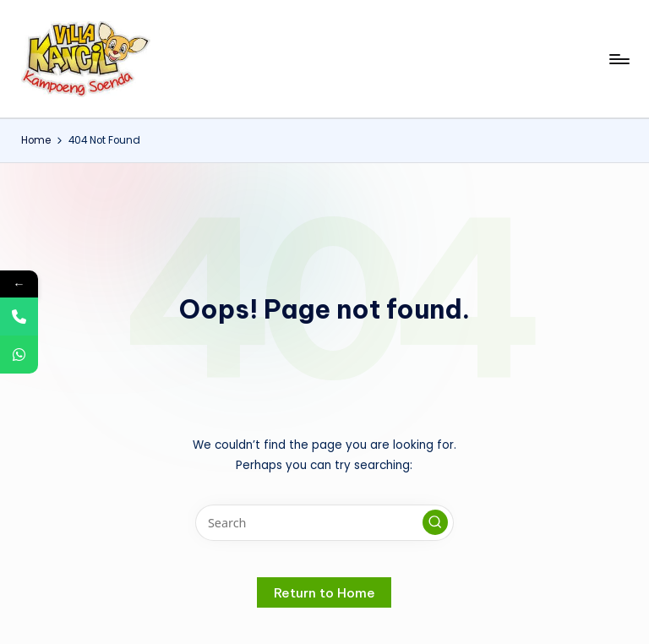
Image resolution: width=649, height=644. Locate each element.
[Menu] (618, 59)
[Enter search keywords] (324, 523)
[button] (435, 522)
